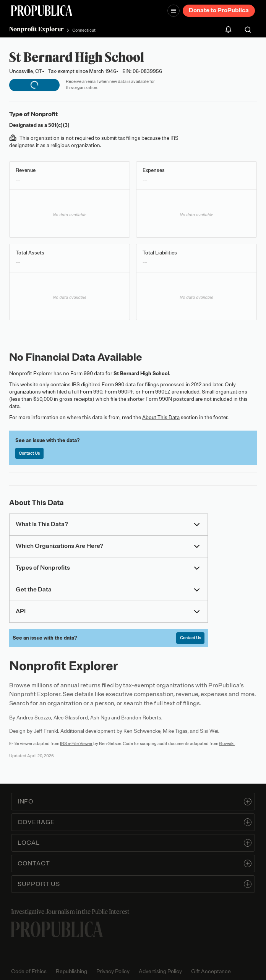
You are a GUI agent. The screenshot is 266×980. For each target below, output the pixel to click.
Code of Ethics (29, 971)
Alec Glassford (71, 718)
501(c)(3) (59, 125)
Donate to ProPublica (219, 10)
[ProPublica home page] (57, 929)
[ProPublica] (42, 11)
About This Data (161, 417)
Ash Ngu (100, 718)
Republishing (71, 971)
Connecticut (84, 30)
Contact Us (29, 453)
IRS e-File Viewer (76, 744)
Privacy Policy (113, 971)
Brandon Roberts (141, 718)
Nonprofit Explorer (36, 29)
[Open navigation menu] (174, 11)
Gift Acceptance (211, 971)
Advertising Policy (160, 971)
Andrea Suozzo (34, 718)
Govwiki (227, 744)
